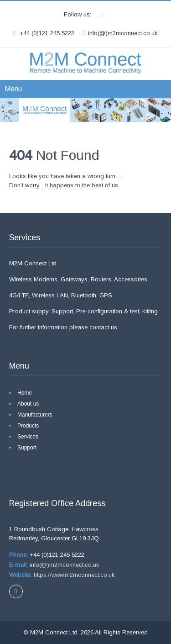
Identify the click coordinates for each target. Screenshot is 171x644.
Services (28, 437)
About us (28, 404)
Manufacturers (35, 415)
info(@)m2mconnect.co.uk (64, 565)
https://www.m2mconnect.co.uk (73, 575)
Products (28, 426)
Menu (13, 89)
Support (27, 448)
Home (25, 393)
